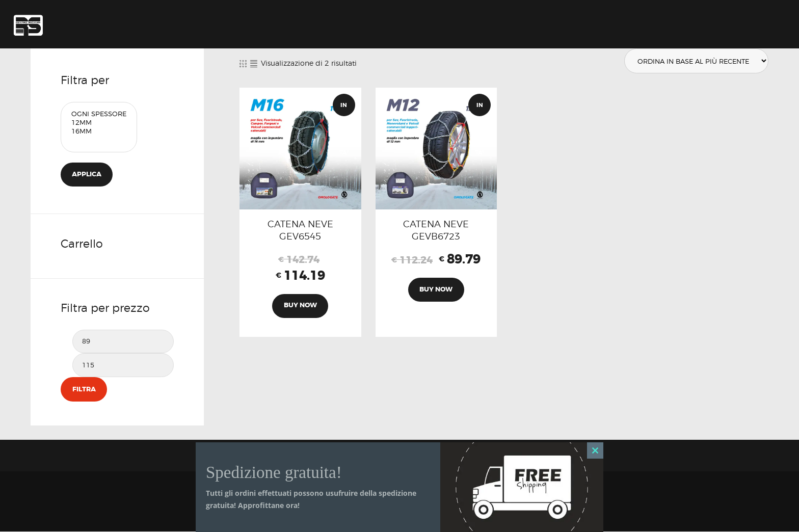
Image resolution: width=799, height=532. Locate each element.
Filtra (84, 390)
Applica (87, 175)
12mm (99, 123)
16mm (99, 131)
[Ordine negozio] (695, 61)
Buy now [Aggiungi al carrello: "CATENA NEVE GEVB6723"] (436, 291)
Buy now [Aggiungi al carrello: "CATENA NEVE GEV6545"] (300, 307)
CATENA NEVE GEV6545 (300, 230)
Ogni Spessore (99, 114)
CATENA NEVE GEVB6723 (436, 230)
